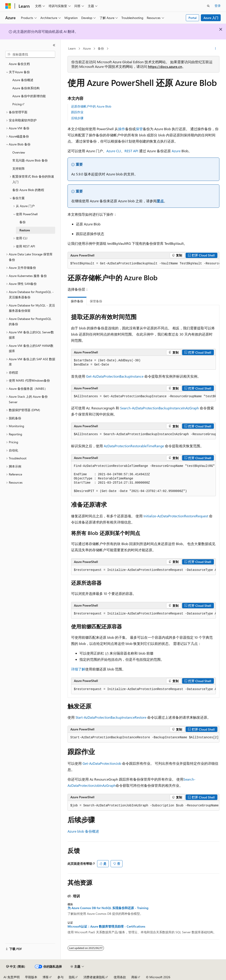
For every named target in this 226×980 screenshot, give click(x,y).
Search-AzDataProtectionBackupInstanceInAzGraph (159, 408)
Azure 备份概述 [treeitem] (23, 80)
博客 (46, 977)
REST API (131, 151)
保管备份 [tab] (96, 301)
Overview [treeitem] (19, 152)
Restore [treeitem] (25, 230)
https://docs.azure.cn (165, 66)
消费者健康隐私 (94, 977)
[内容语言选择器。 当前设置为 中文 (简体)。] (16, 967)
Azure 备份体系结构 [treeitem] (26, 88)
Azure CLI (114, 151)
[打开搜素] (208, 6)
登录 (218, 6)
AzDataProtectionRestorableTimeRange (134, 446)
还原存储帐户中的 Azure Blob (91, 106)
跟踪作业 (77, 112)
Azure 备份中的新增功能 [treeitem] (29, 96)
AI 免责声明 (12, 977)
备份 (101, 48)
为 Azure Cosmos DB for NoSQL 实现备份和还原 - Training (108, 908)
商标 (134, 977)
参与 (60, 977)
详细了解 (78, 669)
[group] (143, 264)
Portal (193, 18)
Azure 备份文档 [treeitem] (19, 64)
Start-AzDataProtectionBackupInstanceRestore (111, 717)
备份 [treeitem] (23, 222)
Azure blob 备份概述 (83, 831)
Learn (72, 48)
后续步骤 (77, 118)
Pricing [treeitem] (17, 104)
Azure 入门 (211, 18)
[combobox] (30, 54)
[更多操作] (215, 49)
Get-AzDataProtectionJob (102, 763)
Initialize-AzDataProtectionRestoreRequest (176, 516)
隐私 (72, 977)
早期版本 (31, 977)
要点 (160, 201)
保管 (139, 129)
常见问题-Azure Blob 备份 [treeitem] (30, 160)
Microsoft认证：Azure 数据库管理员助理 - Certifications (106, 926)
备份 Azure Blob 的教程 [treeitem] (28, 190)
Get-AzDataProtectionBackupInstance (115, 376)
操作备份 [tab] (77, 301)
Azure (87, 48)
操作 (122, 129)
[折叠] (54, 45)
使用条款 (120, 977)
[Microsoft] (8, 6)
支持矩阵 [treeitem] (19, 168)
